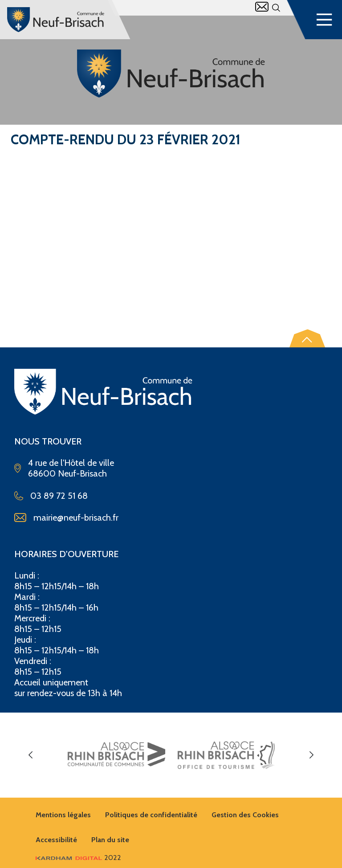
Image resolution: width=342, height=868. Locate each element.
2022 (78, 858)
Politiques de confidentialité (151, 815)
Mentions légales (63, 815)
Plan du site (110, 840)
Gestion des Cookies (245, 815)
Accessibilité (56, 840)
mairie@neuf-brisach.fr (76, 518)
